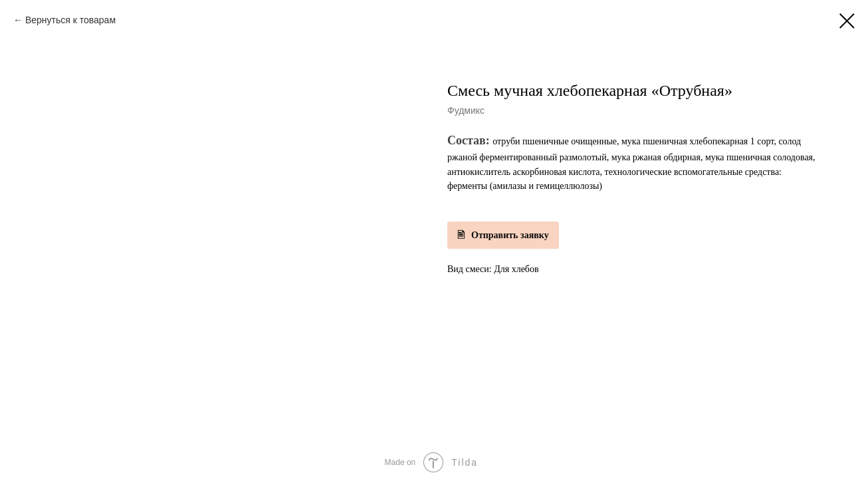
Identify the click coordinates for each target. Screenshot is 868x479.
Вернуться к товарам (70, 20)
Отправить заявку (510, 235)
